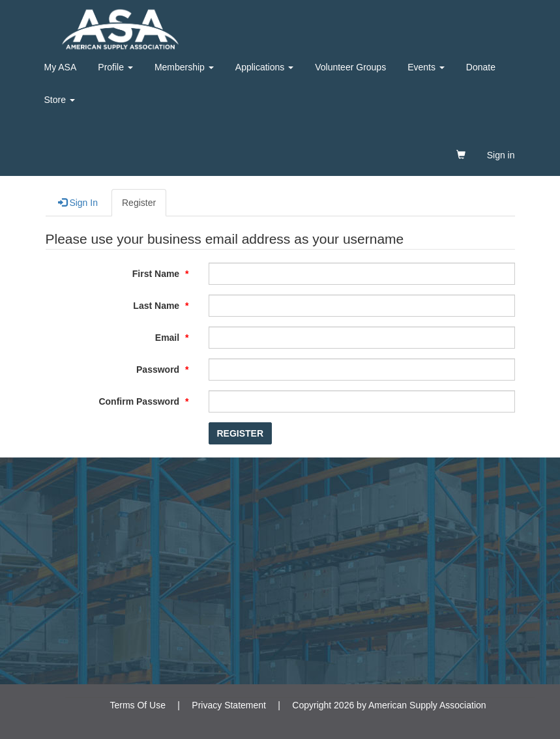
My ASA (61, 67)
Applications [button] (264, 67)
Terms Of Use (138, 705)
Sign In (78, 202)
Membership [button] (184, 67)
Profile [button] (115, 67)
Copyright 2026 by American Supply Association (389, 705)
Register (139, 203)
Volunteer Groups (350, 67)
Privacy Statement (229, 705)
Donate (481, 67)
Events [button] (426, 67)
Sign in (501, 155)
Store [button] (60, 100)
